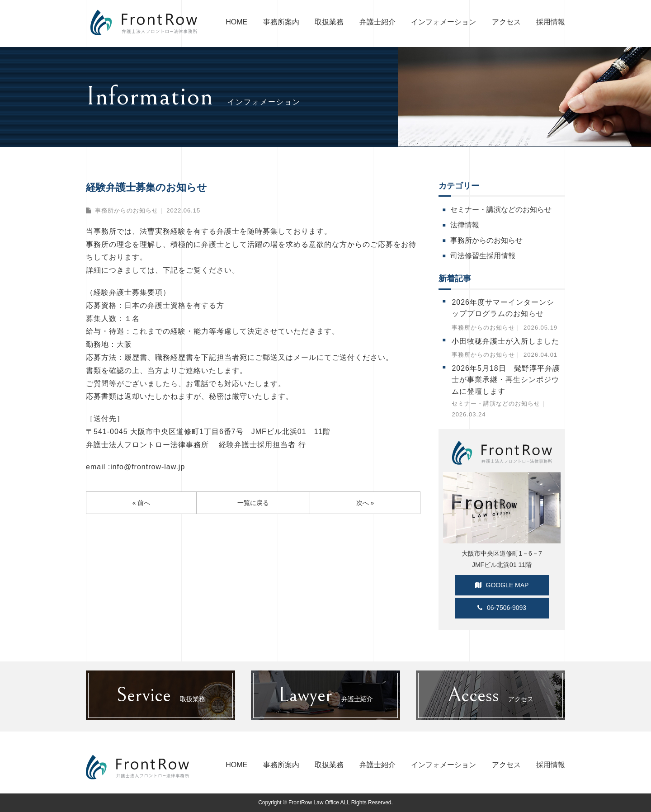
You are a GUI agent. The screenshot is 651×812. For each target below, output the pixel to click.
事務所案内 (281, 22)
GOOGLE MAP (502, 585)
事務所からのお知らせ (127, 210)
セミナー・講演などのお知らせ (501, 210)
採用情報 (551, 22)
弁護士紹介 (377, 22)
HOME (236, 22)
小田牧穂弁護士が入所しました (505, 341)
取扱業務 (329, 22)
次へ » (365, 503)
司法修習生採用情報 (483, 256)
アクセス (506, 22)
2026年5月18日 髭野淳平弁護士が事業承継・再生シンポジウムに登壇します (506, 380)
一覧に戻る (253, 503)
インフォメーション (443, 22)
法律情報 (465, 225)
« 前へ (142, 503)
